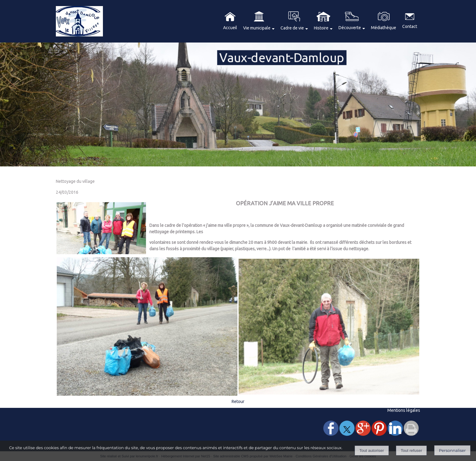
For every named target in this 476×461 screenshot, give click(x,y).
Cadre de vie (292, 28)
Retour (238, 401)
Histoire (321, 28)
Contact (410, 26)
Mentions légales (404, 410)
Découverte (350, 28)
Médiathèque (384, 28)
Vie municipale (257, 28)
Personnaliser (452, 450)
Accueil (230, 28)
